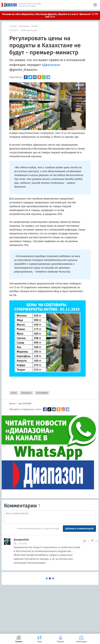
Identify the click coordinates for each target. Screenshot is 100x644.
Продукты (26, 393)
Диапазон (51, 65)
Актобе (35, 26)
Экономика (24, 26)
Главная (13, 26)
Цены (14, 393)
